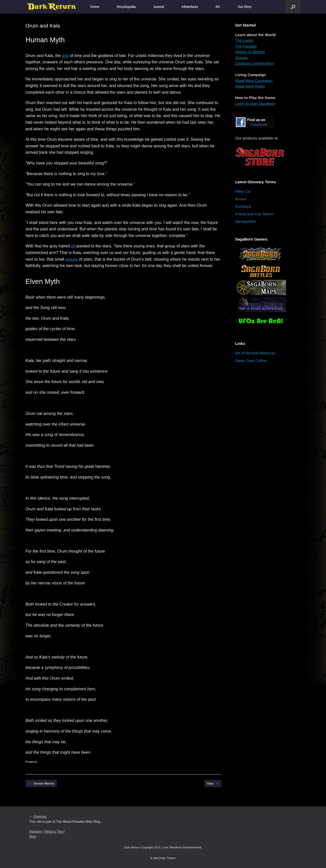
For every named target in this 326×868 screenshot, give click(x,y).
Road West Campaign (254, 81)
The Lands (244, 40)
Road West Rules (250, 86)
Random (36, 831)
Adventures (190, 7)
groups (72, 259)
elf (73, 246)
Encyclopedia (126, 7)
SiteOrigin (159, 858)
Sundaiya (243, 206)
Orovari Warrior (41, 784)
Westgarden (245, 221)
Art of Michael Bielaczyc (255, 353)
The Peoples (246, 46)
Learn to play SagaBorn (255, 103)
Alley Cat (243, 191)
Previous (40, 816)
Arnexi (241, 199)
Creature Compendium (254, 63)
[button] (293, 7)
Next (33, 836)
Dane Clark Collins (251, 361)
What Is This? (55, 831)
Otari (213, 784)
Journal (159, 7)
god (65, 56)
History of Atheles (250, 52)
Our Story (244, 7)
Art (218, 7)
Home (95, 7)
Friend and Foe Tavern (254, 214)
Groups (241, 58)
